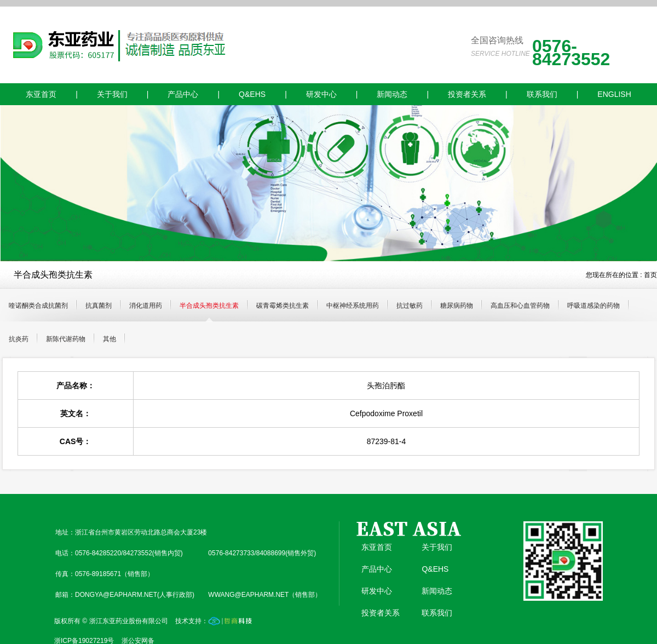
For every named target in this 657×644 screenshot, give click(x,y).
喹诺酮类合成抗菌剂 (38, 306)
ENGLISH (614, 94)
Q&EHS (252, 94)
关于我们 (112, 94)
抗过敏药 (410, 306)
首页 (650, 275)
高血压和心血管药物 (520, 306)
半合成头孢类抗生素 (209, 306)
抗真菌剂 (99, 306)
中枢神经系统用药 (353, 306)
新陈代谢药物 (66, 339)
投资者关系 (467, 94)
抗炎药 (19, 339)
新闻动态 (392, 94)
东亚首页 (41, 94)
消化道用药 (146, 306)
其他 (109, 339)
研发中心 (321, 94)
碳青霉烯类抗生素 (283, 306)
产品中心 (183, 94)
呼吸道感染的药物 (593, 306)
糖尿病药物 (457, 306)
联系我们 (542, 94)
